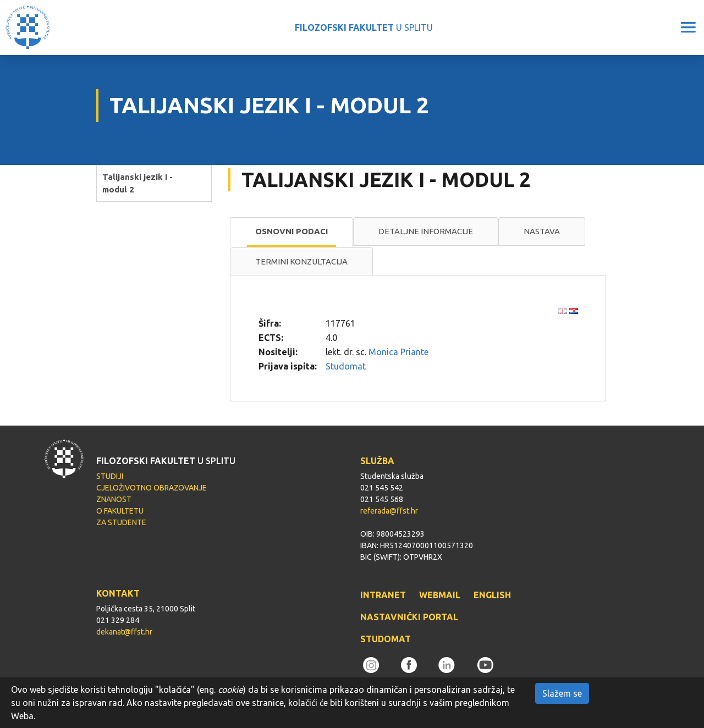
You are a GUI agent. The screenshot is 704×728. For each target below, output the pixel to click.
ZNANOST (114, 499)
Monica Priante (398, 352)
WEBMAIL (440, 595)
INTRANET (383, 595)
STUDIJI (110, 476)
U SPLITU (364, 27)
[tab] (291, 232)
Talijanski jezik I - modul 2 (137, 183)
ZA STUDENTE (121, 522)
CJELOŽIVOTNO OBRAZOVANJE (152, 488)
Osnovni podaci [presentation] (291, 231)
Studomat (346, 366)
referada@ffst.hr (389, 511)
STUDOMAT (386, 639)
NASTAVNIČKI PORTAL (409, 617)
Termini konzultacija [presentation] (301, 261)
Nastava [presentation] (542, 231)
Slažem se (562, 693)
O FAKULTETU (120, 511)
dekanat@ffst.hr (124, 632)
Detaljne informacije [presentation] (426, 231)
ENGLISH (492, 595)
